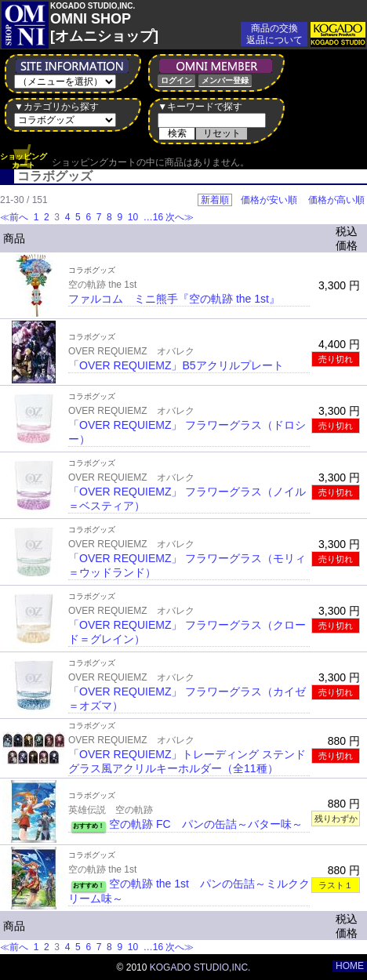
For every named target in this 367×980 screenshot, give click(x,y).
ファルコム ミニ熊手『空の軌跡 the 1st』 (174, 299)
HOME (350, 966)
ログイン (176, 80)
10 (133, 217)
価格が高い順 (336, 200)
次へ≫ (180, 217)
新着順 (215, 200)
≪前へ (14, 217)
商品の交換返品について (274, 34)
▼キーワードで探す (200, 107)
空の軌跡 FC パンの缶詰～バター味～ (206, 824)
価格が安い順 (269, 200)
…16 (152, 217)
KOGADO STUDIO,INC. (200, 967)
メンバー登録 (225, 80)
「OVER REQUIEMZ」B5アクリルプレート (176, 365)
